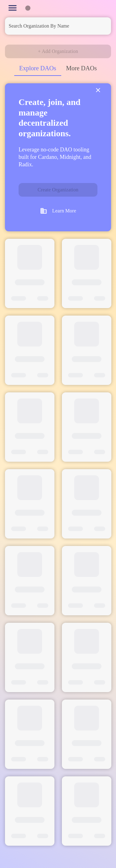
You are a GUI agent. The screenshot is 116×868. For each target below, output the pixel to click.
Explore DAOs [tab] (38, 68)
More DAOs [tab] (82, 68)
